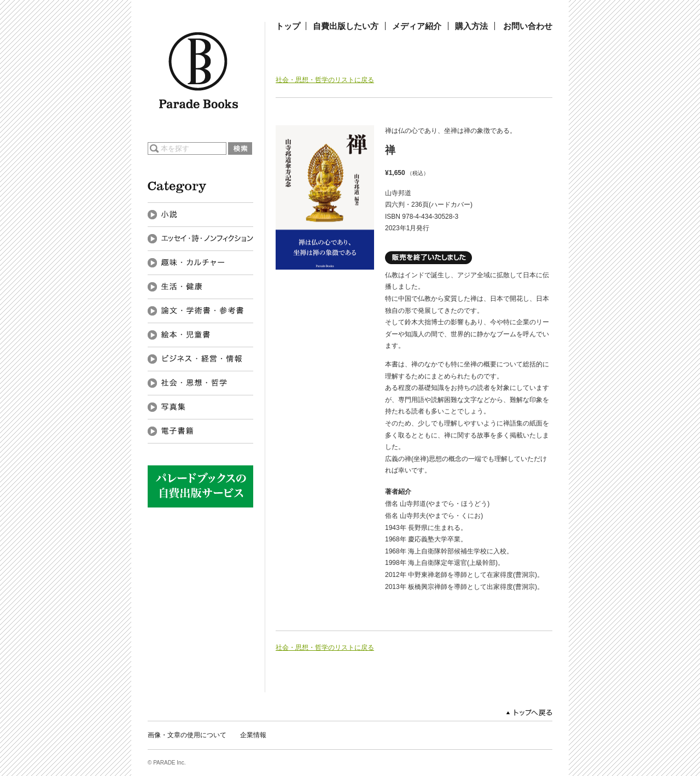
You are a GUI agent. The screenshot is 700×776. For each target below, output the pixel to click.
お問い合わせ (528, 26)
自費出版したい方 (346, 26)
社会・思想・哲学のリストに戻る (325, 80)
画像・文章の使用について (187, 735)
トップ (288, 26)
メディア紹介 (417, 26)
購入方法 (471, 26)
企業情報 (253, 735)
